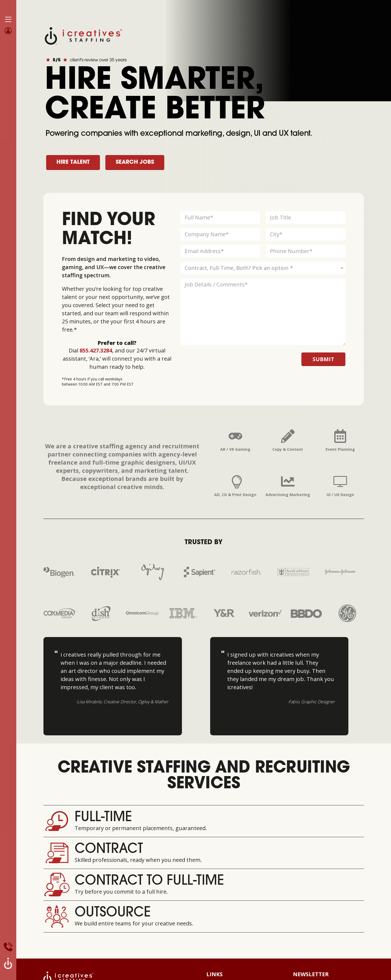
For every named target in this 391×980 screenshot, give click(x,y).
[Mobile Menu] (8, 20)
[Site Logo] (83, 35)
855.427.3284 (96, 350)
